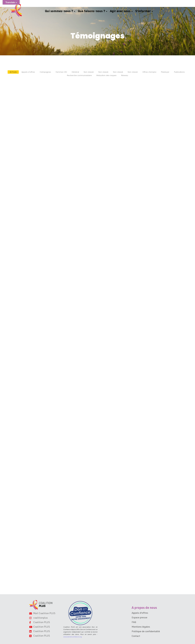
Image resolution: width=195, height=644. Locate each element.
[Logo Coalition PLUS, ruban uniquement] (17, 10)
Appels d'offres (140, 613)
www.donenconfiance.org (73, 637)
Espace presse (139, 618)
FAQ (134, 622)
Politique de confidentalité (146, 632)
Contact (136, 636)
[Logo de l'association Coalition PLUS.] (41, 605)
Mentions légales (141, 627)
